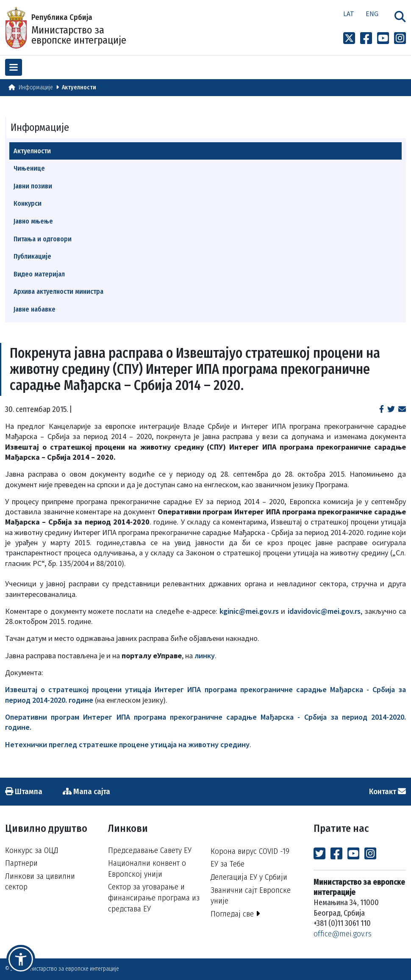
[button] (21, 959)
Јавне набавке (35, 309)
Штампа (24, 791)
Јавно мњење (33, 221)
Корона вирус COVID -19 (250, 851)
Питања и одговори (43, 239)
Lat (349, 14)
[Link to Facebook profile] (366, 39)
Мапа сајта (86, 791)
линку (205, 656)
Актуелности (79, 87)
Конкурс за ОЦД (32, 850)
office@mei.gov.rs (343, 934)
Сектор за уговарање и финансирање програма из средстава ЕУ (154, 897)
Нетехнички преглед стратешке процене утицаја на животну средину (127, 744)
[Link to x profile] (349, 39)
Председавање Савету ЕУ (150, 850)
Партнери (21, 863)
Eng (372, 14)
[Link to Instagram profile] (400, 39)
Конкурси (28, 203)
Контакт (387, 791)
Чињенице (29, 168)
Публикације (32, 256)
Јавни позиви (33, 186)
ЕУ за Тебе (228, 864)
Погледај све (235, 914)
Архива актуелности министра (58, 291)
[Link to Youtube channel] (383, 39)
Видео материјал (39, 274)
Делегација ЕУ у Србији (249, 877)
